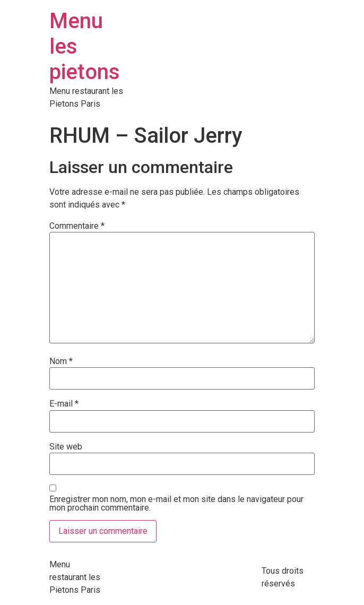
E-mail (64, 404)
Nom (61, 361)
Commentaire (77, 226)
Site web (66, 447)
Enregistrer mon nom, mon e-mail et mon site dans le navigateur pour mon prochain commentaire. (176, 504)
